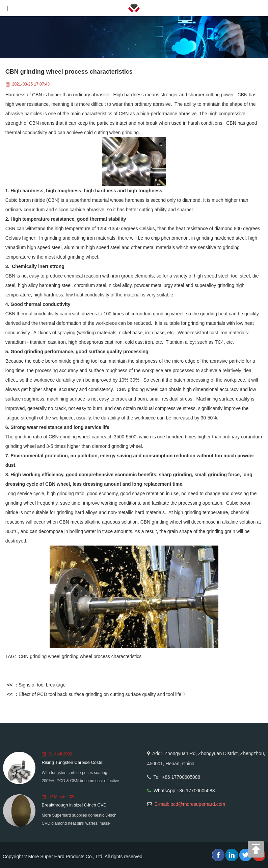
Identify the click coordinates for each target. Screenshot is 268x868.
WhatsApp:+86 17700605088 (184, 791)
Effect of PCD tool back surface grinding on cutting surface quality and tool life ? (102, 694)
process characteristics (117, 656)
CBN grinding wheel (39, 656)
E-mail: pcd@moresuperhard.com (190, 804)
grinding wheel (77, 656)
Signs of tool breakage (42, 685)
